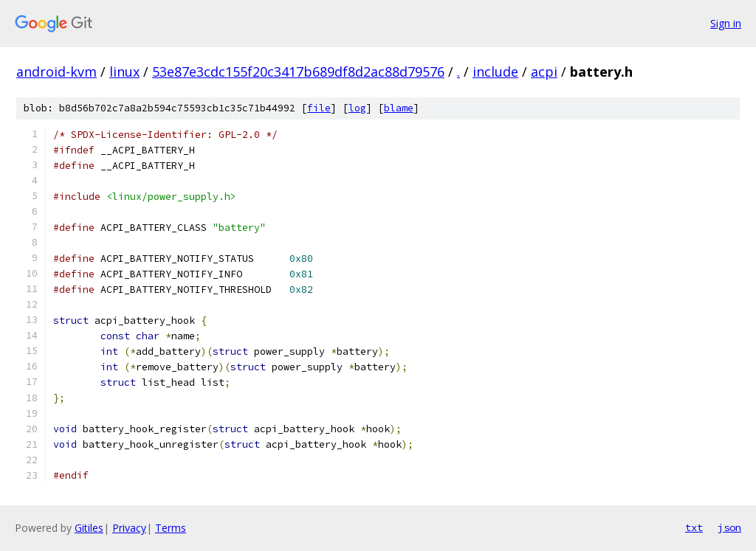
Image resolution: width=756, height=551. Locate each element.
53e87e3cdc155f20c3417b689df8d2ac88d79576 (298, 72)
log (357, 108)
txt (694, 527)
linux (124, 72)
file (319, 108)
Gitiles (89, 528)
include (495, 72)
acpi (544, 72)
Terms (171, 528)
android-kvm (56, 72)
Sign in (726, 23)
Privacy (129, 528)
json (729, 527)
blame (399, 108)
